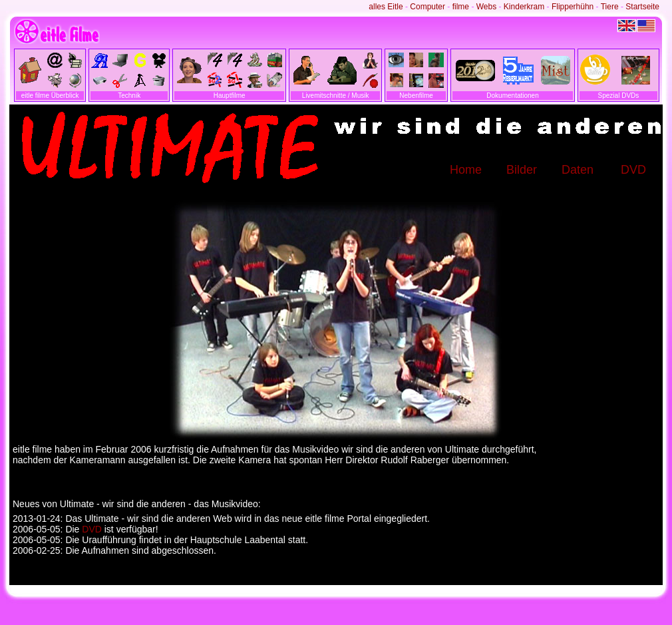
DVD (633, 170)
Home (466, 170)
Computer (427, 7)
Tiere (610, 7)
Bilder (522, 170)
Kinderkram (524, 7)
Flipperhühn (573, 7)
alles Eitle (386, 7)
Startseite (642, 7)
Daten (578, 170)
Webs (486, 7)
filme (461, 7)
